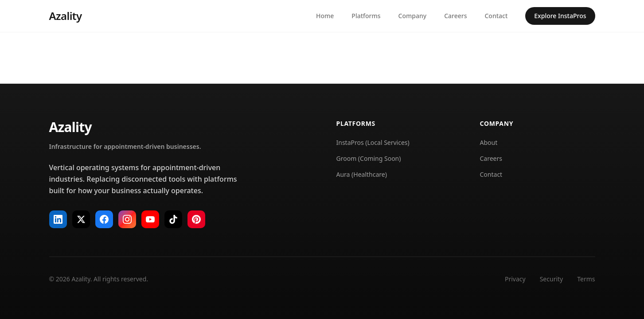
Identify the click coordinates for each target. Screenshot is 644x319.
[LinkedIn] (58, 219)
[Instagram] (127, 219)
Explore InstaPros (560, 16)
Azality (66, 16)
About (489, 142)
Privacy (515, 279)
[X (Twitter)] (81, 219)
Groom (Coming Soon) (369, 158)
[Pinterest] (196, 219)
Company (413, 16)
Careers (455, 16)
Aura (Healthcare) (362, 174)
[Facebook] (104, 219)
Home (325, 16)
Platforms (366, 16)
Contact (496, 16)
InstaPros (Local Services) (373, 142)
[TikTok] (173, 219)
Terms (586, 279)
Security (552, 279)
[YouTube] (150, 219)
